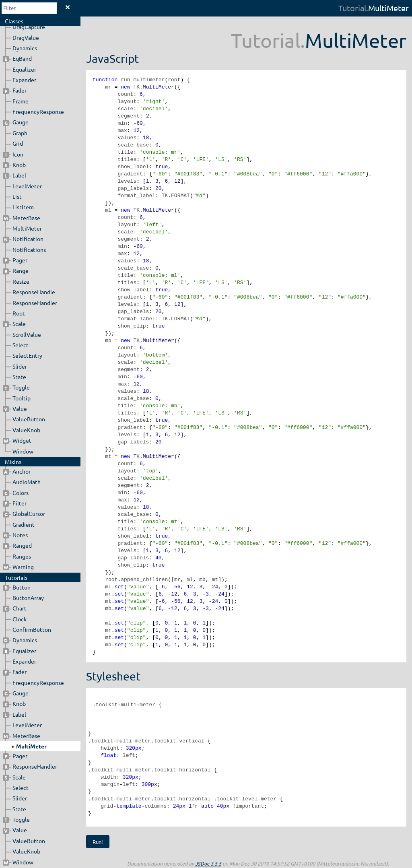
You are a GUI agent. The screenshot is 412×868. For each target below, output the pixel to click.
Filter (15, 503)
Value (15, 408)
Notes (15, 535)
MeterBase (22, 218)
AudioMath (27, 482)
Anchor (17, 471)
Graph (20, 133)
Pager (15, 260)
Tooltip (22, 398)
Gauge (16, 122)
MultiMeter (27, 228)
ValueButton (29, 419)
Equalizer (24, 69)
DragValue (26, 37)
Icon (13, 154)
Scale (14, 324)
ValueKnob (26, 430)
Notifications (29, 249)
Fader (15, 90)
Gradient (24, 524)
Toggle (16, 387)
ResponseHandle (34, 292)
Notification (23, 239)
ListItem (23, 207)
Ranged (17, 545)
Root (19, 313)
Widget (17, 440)
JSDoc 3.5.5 (208, 864)
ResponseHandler (35, 303)
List (17, 196)
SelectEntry (27, 355)
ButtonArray (28, 598)
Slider (20, 366)
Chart (15, 608)
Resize (21, 281)
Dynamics (25, 48)
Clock (20, 619)
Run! (98, 842)
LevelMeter (27, 186)
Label (14, 175)
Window (23, 451)
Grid (18, 143)
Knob (14, 165)
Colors (16, 493)
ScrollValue (27, 334)
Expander (24, 80)
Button (17, 587)
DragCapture (29, 27)
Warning (18, 567)
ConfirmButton (32, 629)
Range (16, 270)
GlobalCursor (24, 513)
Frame (21, 101)
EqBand (17, 58)
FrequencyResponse (38, 111)
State (19, 377)
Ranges (22, 556)
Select (21, 345)
